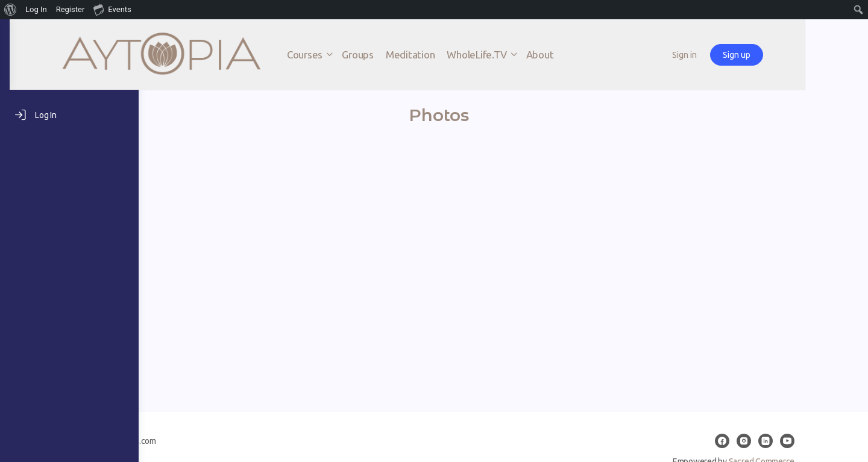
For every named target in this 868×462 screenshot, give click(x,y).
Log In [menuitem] (36, 9)
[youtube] (837, 441)
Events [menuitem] (112, 9)
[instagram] (793, 441)
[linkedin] (815, 441)
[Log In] (69, 115)
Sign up (817, 55)
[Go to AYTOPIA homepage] (268, 53)
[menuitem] (11, 10)
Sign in (765, 55)
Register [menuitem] (71, 9)
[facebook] (772, 441)
